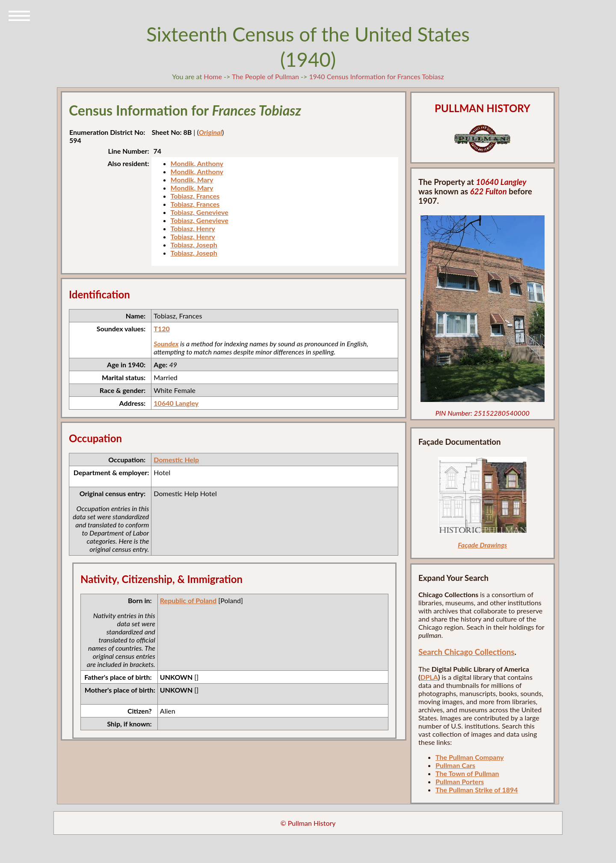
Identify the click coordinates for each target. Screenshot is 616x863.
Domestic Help (176, 460)
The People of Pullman (265, 76)
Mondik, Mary (192, 180)
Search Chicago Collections (466, 652)
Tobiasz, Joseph (194, 245)
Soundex (166, 344)
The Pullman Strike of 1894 (477, 790)
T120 (161, 329)
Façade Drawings (482, 545)
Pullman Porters (460, 781)
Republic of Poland (188, 600)
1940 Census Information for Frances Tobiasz (376, 76)
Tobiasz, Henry (193, 228)
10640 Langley (176, 403)
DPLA (429, 677)
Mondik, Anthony (197, 163)
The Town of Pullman (467, 773)
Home (213, 76)
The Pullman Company (470, 757)
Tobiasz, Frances (195, 196)
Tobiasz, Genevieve (200, 212)
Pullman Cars (455, 765)
